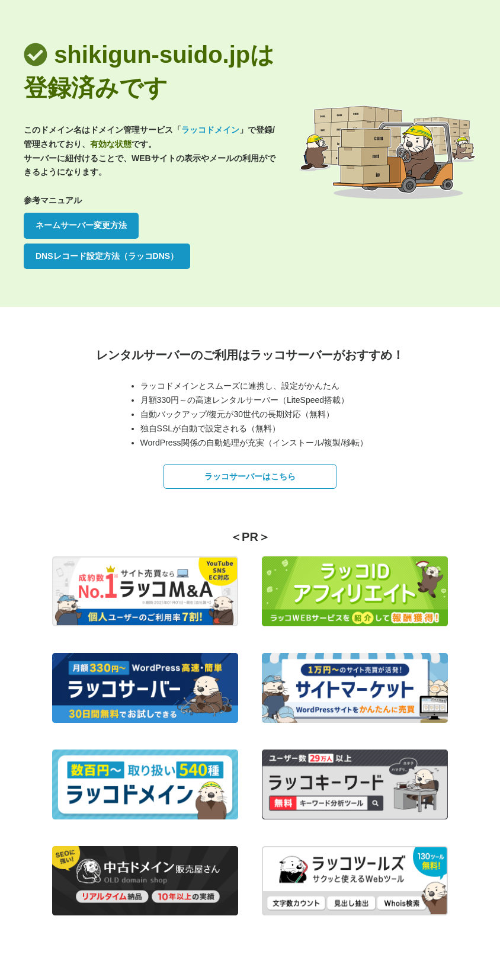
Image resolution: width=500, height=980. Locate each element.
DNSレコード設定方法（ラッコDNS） (107, 256)
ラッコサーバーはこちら (250, 476)
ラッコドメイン (210, 130)
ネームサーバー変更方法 (81, 225)
